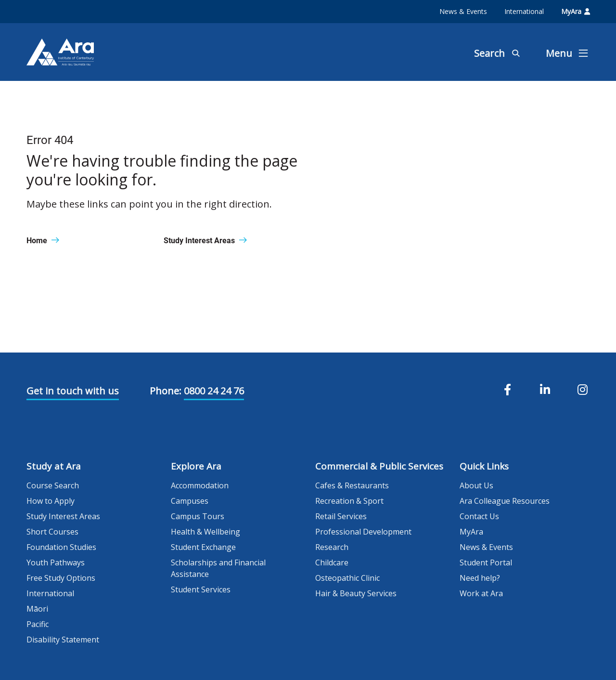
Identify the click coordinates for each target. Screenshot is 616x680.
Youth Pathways (56, 562)
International (524, 11)
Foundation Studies (61, 547)
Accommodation (200, 485)
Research (332, 547)
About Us (476, 485)
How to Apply (51, 501)
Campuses (190, 501)
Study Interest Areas (63, 516)
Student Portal (486, 562)
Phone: (166, 391)
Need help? (480, 578)
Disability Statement (63, 640)
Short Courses (52, 532)
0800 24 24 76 (214, 391)
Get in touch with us (73, 391)
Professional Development (363, 532)
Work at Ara (481, 593)
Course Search (53, 485)
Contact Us (479, 516)
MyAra (576, 11)
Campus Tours (198, 516)
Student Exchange (203, 547)
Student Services (201, 589)
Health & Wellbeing (205, 532)
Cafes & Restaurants (352, 485)
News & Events (463, 11)
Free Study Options (61, 578)
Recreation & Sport (349, 501)
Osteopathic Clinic (347, 578)
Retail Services (341, 516)
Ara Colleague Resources (505, 501)
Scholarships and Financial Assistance (218, 568)
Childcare (332, 562)
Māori (37, 609)
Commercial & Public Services (379, 466)
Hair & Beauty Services (356, 593)
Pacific (38, 624)
